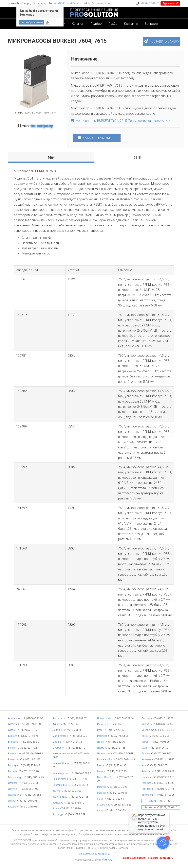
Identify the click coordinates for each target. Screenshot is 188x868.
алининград (60, 797)
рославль (148, 795)
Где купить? (171, 3)
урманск (58, 748)
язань (101, 765)
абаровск (148, 771)
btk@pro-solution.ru (101, 3)
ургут (101, 810)
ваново (13, 783)
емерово (58, 803)
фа (144, 765)
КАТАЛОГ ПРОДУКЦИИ (97, 138)
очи (100, 799)
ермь (101, 748)
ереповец (147, 789)
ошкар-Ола (15, 795)
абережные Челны (63, 754)
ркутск (13, 789)
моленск (147, 718)
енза (101, 742)
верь (145, 736)
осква (57, 742)
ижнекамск (60, 779)
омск (145, 742)
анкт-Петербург (106, 777)
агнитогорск (60, 736)
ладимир (14, 759)
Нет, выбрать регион (32, 22)
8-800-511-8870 (150, 3)
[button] (162, 41)
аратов (102, 787)
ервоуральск (105, 754)
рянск (12, 748)
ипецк (57, 730)
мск (100, 724)
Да (48, 22)
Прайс (113, 24)
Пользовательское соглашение (94, 854)
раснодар (59, 814)
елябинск (148, 777)
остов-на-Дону (106, 759)
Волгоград (40, 3)
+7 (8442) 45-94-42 (66, 3)
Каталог (78, 24)
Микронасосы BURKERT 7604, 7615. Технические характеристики (121, 121)
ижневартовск (61, 773)
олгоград (14, 765)
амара (102, 771)
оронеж (13, 771)
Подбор (96, 24)
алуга (56, 791)
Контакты (131, 24)
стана (12, 730)
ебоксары (148, 783)
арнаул (13, 736)
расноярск (59, 718)
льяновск (148, 759)
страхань (14, 724)
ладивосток (15, 754)
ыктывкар (148, 730)
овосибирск (60, 785)
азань (12, 807)
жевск (12, 801)
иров (56, 808)
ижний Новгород (63, 763)
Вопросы (151, 24)
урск (56, 724)
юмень (146, 754)
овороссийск (105, 718)
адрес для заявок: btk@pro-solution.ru (148, 858)
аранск (102, 793)
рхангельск (15, 718)
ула (144, 748)
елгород (13, 742)
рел (100, 730)
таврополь (104, 805)
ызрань (147, 724)
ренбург (102, 736)
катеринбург (16, 777)
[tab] (51, 158)
